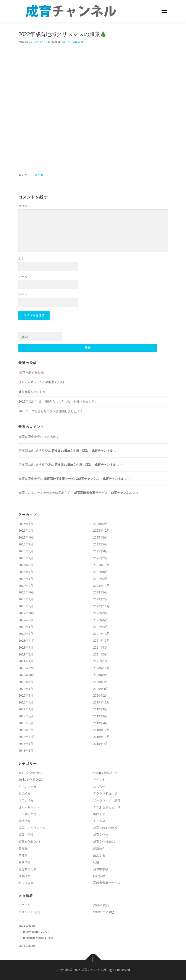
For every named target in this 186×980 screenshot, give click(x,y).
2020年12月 (27, 668)
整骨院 (23, 848)
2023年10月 (27, 592)
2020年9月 (100, 675)
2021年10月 (101, 640)
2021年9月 (26, 647)
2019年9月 (26, 709)
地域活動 (24, 821)
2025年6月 (100, 544)
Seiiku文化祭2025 (30, 780)
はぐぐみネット (29, 807)
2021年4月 (26, 661)
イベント (99, 780)
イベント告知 (27, 786)
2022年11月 (101, 606)
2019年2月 (26, 730)
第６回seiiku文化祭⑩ (33, 451)
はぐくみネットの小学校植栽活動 (41, 382)
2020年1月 (26, 702)
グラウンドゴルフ (105, 793)
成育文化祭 (101, 835)
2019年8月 (100, 709)
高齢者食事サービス (107, 883)
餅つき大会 (26, 883)
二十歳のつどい (29, 814)
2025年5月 (26, 551)
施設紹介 (99, 848)
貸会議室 (24, 876)
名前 (22, 259)
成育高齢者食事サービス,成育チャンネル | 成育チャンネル (84, 479)
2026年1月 (26, 531)
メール (23, 277)
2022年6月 (100, 620)
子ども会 (99, 821)
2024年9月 (26, 572)
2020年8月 (26, 682)
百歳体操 (24, 862)
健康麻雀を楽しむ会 (32, 392)
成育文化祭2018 (29, 842)
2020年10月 (27, 675)
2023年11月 (101, 586)
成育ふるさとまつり (32, 828)
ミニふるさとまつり (107, 807)
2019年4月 (100, 723)
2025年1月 (26, 565)
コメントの (29, 912)
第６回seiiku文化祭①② (34, 464)
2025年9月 (100, 537)
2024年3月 (26, 579)
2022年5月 (26, 627)
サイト (23, 294)
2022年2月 (26, 634)
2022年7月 (26, 620)
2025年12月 (101, 531)
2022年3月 (100, 627)
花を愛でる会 (27, 869)
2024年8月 (100, 572)
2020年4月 (100, 689)
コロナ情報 (26, 800)
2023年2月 (100, 599)
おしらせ (99, 786)
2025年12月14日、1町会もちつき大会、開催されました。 (58, 401)
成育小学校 (26, 835)
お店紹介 (24, 793)
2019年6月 (100, 716)
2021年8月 (100, 647)
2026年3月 (26, 524)
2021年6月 (26, 654)
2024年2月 (100, 579)
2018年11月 (27, 737)
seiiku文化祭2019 (30, 773)
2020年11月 (101, 668)
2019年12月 (101, 702)
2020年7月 (100, 682)
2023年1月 (26, 606)
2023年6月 (100, 592)
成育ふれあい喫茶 (105, 828)
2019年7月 (26, 716)
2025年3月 (26, 558)
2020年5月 (26, 689)
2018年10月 (101, 737)
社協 (96, 862)
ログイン (24, 905)
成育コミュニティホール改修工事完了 (44, 493)
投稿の (101, 905)
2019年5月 (26, 723)
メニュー (164, 11)
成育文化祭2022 (104, 842)
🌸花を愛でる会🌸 (31, 372)
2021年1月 (100, 661)
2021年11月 (27, 640)
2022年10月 (27, 613)
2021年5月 (100, 654)
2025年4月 (100, 551)
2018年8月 (26, 744)
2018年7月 (100, 744)
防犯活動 (99, 876)
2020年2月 (100, 696)
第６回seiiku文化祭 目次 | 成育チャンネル (82, 451)
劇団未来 (99, 814)
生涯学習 (99, 855)
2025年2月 (100, 558)
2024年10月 (101, 565)
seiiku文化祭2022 (105, 773)
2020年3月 (26, 696)
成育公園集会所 (29, 437)
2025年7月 (26, 544)
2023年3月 (26, 599)
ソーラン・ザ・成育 (107, 800)
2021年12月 (101, 634)
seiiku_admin (73, 42)
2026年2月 (100, 524)
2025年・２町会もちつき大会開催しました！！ (51, 411)
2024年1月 (26, 586)
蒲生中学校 (101, 869)
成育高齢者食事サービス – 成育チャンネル (103, 493)
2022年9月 (100, 613)
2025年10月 (27, 537)
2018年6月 (26, 751)
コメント (25, 206)
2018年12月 (101, 730)
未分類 (39, 175)
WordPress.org (104, 912)
